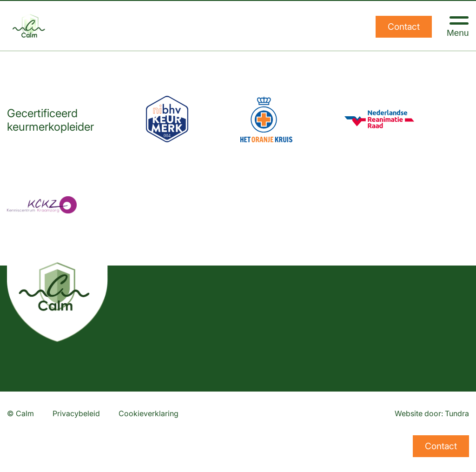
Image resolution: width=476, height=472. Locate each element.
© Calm (20, 413)
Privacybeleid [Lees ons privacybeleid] (76, 413)
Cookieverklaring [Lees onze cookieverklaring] (149, 413)
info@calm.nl (35, 455)
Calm (342, 455)
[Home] (30, 26)
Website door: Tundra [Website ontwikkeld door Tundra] (432, 413)
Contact (404, 27)
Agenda (347, 433)
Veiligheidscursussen (232, 433)
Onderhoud (211, 455)
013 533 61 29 (37, 433)
